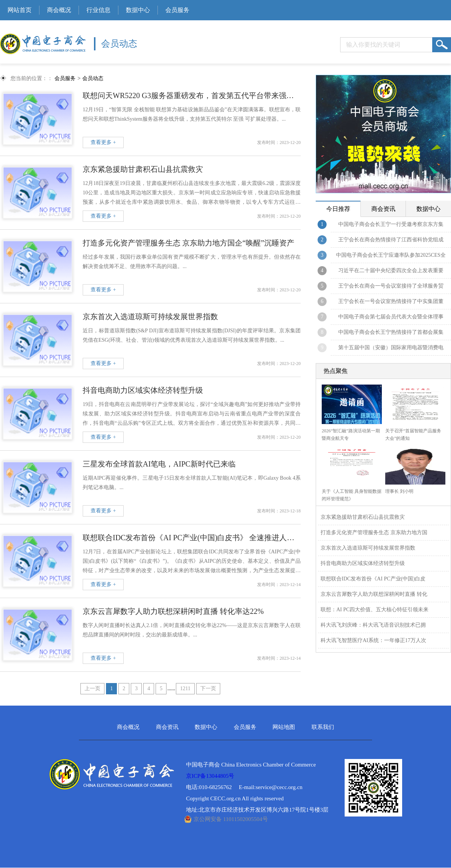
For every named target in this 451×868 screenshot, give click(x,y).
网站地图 (284, 728)
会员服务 (177, 10)
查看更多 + (103, 143)
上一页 (92, 689)
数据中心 (138, 10)
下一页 (208, 689)
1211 (185, 689)
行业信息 (98, 10)
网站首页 (20, 10)
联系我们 (323, 728)
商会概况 (59, 10)
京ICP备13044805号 (210, 776)
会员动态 (93, 79)
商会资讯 (167, 728)
